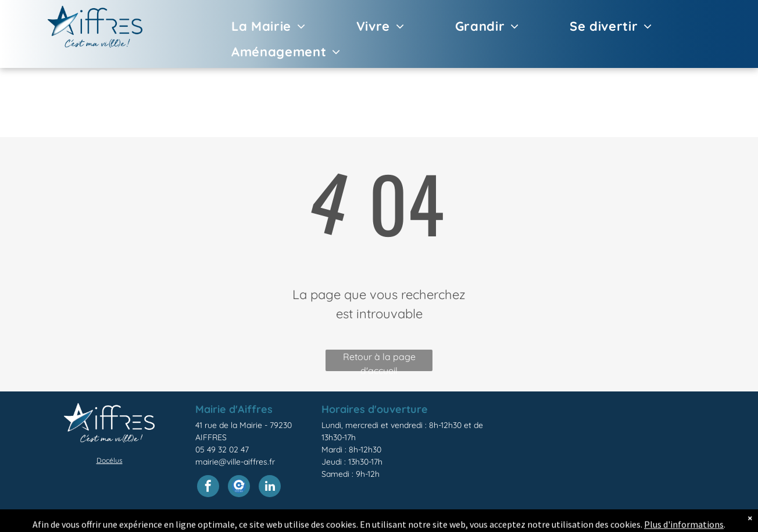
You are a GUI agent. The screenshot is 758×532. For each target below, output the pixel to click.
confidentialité (513, 521)
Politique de (461, 521)
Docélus (110, 460)
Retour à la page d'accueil (379, 361)
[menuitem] (252, 26)
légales (422, 521)
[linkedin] (270, 488)
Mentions (389, 521)
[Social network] (239, 488)
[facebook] (208, 488)
